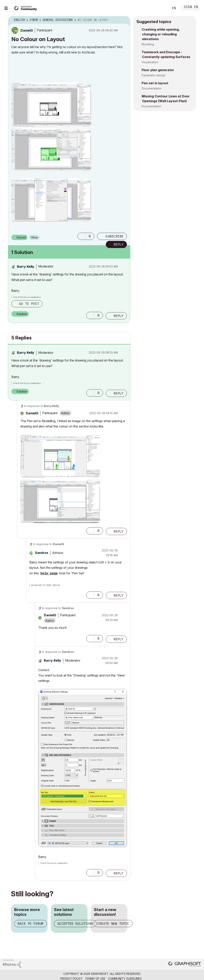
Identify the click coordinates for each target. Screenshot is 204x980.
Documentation (152, 88)
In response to (42, 406)
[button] (51, 104)
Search (162, 8)
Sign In (191, 7)
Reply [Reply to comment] (119, 316)
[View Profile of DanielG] (27, 30)
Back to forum (30, 924)
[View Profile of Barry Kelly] (26, 267)
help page (49, 574)
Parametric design (153, 75)
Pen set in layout (155, 83)
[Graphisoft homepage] (185, 964)
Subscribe (115, 236)
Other (34, 237)
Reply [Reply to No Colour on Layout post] (119, 244)
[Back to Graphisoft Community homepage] (26, 8)
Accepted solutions (75, 924)
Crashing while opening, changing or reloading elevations (161, 34)
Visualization (150, 62)
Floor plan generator (158, 70)
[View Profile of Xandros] (42, 553)
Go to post (29, 304)
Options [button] (125, 20)
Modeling (148, 44)
